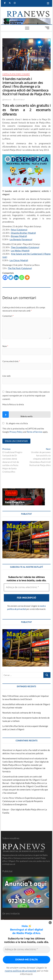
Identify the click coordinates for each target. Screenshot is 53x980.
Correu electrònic (11, 361)
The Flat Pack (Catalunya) (20, 268)
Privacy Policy (16, 432)
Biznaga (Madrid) (19, 236)
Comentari (8, 316)
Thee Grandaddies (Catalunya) (25, 247)
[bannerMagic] (26, 523)
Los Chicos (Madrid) (19, 260)
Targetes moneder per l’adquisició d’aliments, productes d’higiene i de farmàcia (24, 768)
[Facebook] (5, 277)
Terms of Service (34, 432)
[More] (27, 277)
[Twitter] (11, 277)
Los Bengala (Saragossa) (21, 239)
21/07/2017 (19, 100)
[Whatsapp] (22, 277)
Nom (5, 346)
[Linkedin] (16, 277)
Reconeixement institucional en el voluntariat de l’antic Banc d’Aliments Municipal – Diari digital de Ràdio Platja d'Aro (26, 762)
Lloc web (6, 376)
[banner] (27, 20)
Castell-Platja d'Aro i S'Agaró (16, 74)
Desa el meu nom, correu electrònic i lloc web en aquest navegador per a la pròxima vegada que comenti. (26, 395)
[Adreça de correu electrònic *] (26, 949)
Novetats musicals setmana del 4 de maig (22, 713)
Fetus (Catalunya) (19, 230)
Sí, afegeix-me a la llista (15, 423)
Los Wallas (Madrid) (20, 251)
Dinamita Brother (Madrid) (23, 233)
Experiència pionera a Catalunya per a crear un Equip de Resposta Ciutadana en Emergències (24, 801)
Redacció (7, 100)
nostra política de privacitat (21, 971)
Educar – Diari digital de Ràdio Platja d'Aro (22, 809)
